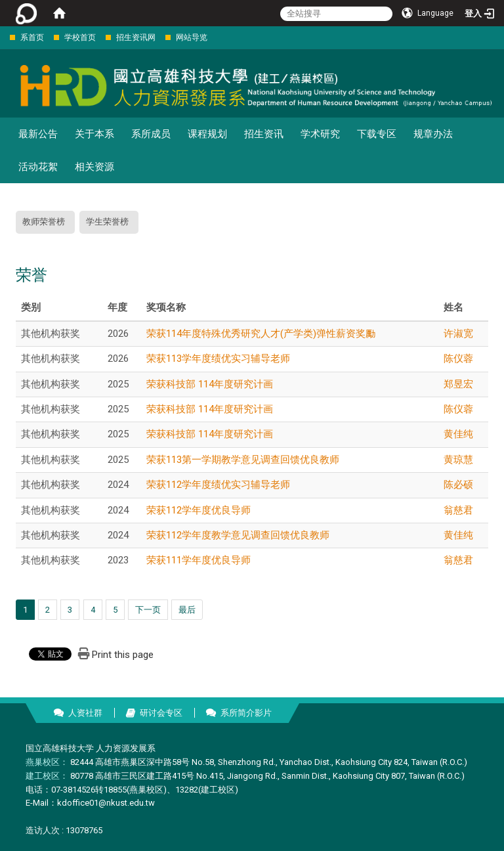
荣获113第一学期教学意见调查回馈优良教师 (243, 460)
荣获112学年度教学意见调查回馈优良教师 (238, 535)
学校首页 (80, 37)
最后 (187, 610)
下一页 (148, 610)
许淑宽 (458, 334)
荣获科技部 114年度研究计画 (210, 384)
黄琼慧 (458, 460)
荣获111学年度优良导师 (199, 560)
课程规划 (207, 134)
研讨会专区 (161, 713)
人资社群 (85, 713)
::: (3, 37)
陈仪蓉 (458, 359)
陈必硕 (458, 485)
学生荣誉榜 (107, 222)
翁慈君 (458, 510)
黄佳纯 (458, 434)
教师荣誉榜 (44, 222)
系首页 (32, 37)
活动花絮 (38, 167)
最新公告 (38, 134)
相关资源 (94, 167)
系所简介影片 (246, 713)
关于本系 (94, 134)
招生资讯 (264, 134)
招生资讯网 (136, 37)
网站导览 (192, 37)
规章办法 (433, 134)
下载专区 (377, 134)
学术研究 (320, 134)
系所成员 (151, 134)
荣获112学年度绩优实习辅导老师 (218, 485)
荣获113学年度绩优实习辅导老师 (218, 359)
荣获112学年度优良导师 (199, 510)
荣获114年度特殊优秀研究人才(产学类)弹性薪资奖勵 (261, 334)
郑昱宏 (458, 384)
